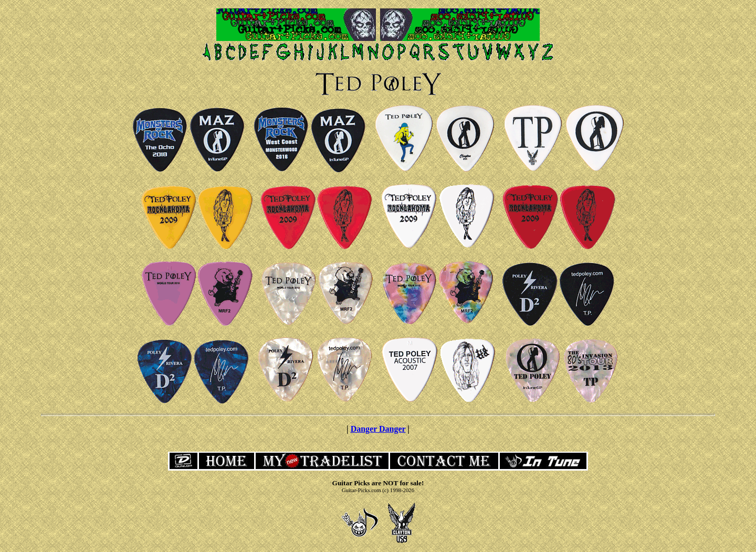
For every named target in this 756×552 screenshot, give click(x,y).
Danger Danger (378, 429)
